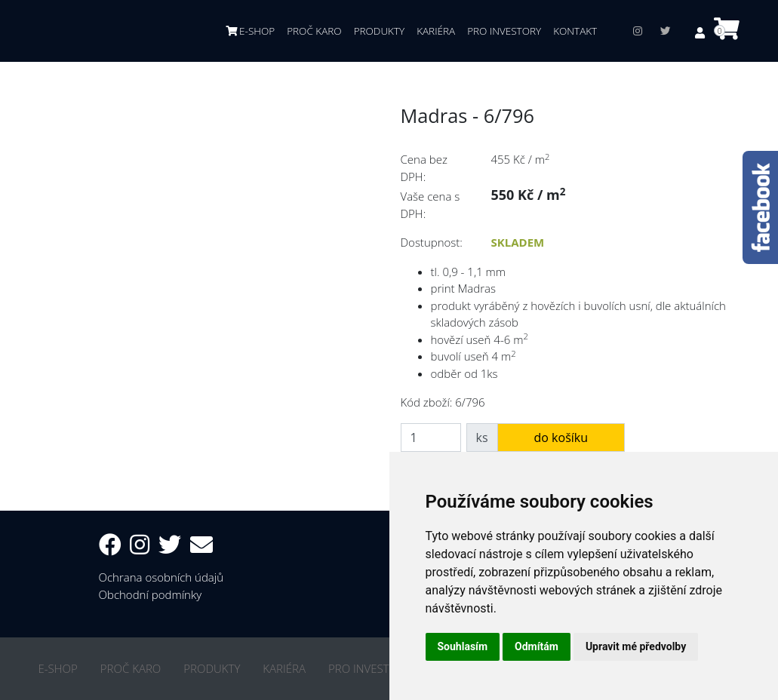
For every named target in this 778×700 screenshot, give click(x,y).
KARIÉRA (436, 31)
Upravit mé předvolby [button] (636, 646)
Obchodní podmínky (151, 594)
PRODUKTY (380, 31)
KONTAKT (575, 31)
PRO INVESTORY (504, 31)
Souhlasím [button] (463, 646)
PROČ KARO (314, 31)
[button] (701, 32)
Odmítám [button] (537, 646)
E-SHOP (251, 31)
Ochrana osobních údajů (161, 577)
